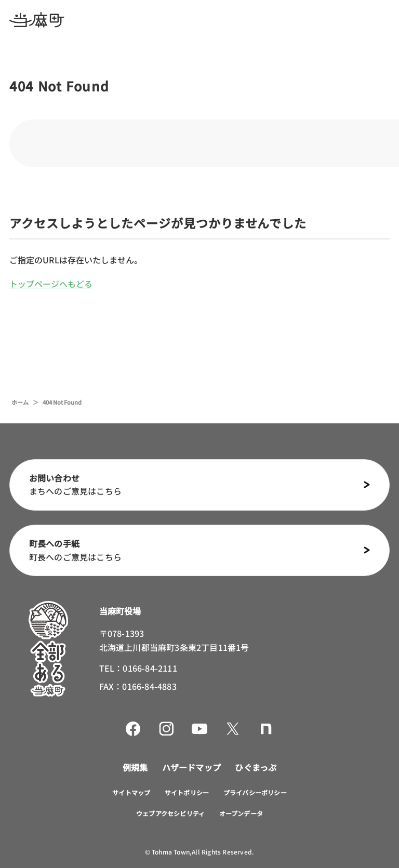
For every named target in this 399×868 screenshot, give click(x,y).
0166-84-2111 (150, 668)
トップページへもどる (51, 284)
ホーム (20, 402)
